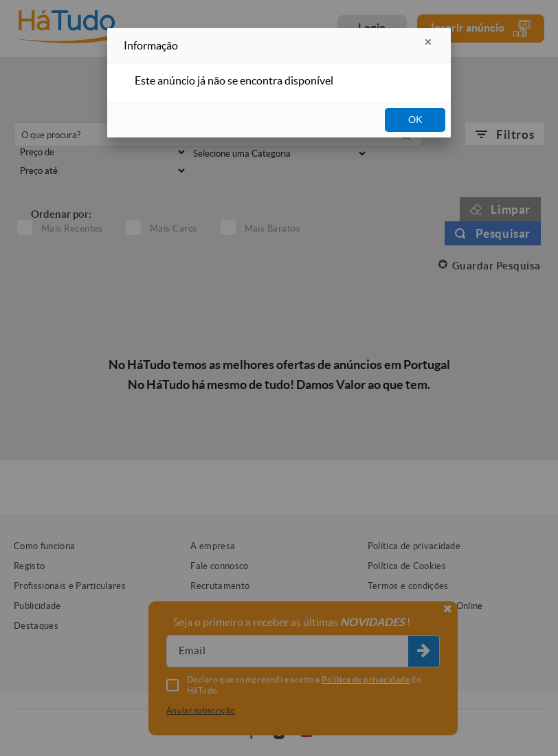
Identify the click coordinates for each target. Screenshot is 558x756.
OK (415, 120)
